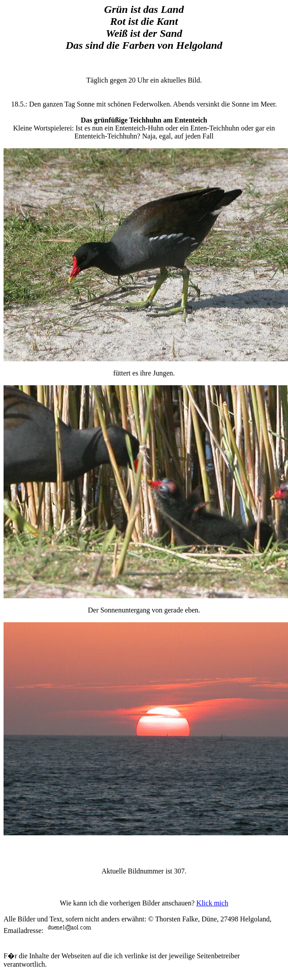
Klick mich (212, 903)
